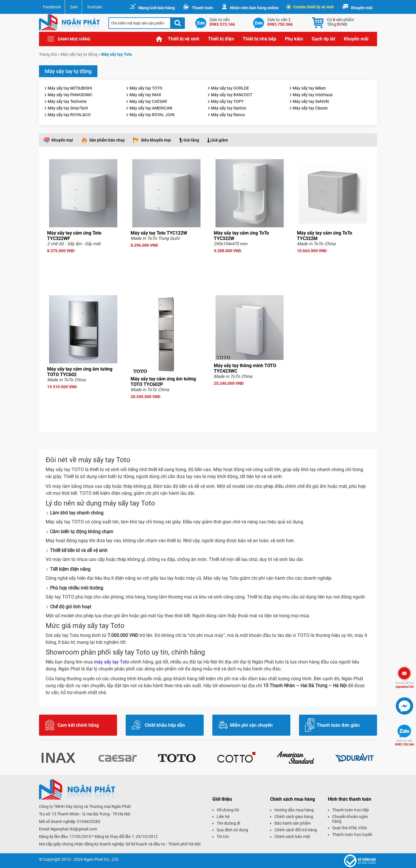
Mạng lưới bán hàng (157, 8)
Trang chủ (159, 39)
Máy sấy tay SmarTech (68, 108)
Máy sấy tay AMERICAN (151, 108)
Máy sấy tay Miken (309, 88)
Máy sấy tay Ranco (228, 115)
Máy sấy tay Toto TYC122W (159, 233)
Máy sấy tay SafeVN (311, 101)
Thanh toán (202, 8)
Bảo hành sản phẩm (292, 823)
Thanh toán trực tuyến (352, 834)
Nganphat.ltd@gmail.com (74, 829)
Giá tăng (191, 140)
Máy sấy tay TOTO (146, 88)
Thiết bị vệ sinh (184, 39)
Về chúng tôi (228, 810)
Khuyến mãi (362, 8)
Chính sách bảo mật (292, 837)
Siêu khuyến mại (156, 140)
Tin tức (223, 837)
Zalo (74, 7)
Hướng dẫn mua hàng (294, 810)
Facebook (52, 7)
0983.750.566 (404, 743)
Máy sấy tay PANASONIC (70, 95)
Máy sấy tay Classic (310, 108)
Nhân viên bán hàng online (254, 8)
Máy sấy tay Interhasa (313, 95)
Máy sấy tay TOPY (227, 101)
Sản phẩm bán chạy (107, 140)
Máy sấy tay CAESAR (148, 101)
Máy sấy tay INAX (145, 95)
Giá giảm (220, 140)
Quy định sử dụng (232, 830)
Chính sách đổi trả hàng (296, 830)
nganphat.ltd (404, 685)
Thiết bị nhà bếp (259, 39)
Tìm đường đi (228, 823)
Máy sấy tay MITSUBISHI (70, 88)
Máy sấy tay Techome (67, 101)
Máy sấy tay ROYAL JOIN (152, 115)
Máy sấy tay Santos (229, 108)
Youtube (94, 7)
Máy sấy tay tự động (79, 54)
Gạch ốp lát (323, 39)
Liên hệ (223, 817)
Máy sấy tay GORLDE (230, 88)
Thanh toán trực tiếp (351, 810)
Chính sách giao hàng (294, 817)
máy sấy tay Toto (112, 662)
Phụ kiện (294, 39)
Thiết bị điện (221, 39)
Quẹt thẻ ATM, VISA (350, 828)
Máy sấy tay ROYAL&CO (69, 115)
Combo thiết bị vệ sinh (311, 7)
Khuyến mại (62, 140)
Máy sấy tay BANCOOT (232, 95)
